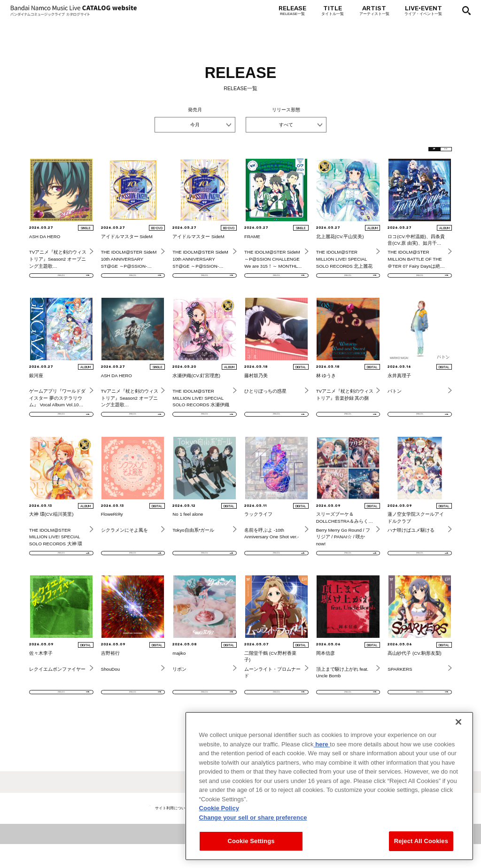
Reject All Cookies (421, 841)
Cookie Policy (219, 809)
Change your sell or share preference (253, 818)
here (322, 744)
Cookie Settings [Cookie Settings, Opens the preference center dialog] (251, 841)
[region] (329, 787)
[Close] (458, 722)
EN (439, 151)
